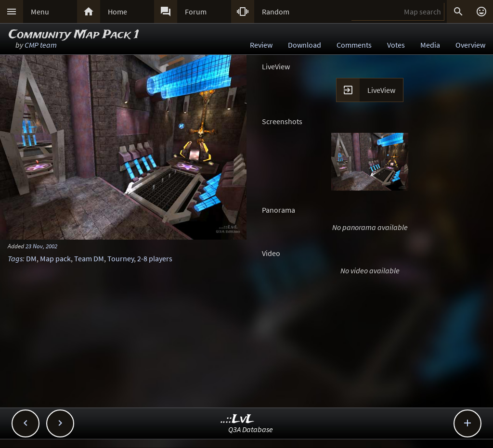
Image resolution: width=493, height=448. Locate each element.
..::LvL (238, 419)
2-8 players (155, 258)
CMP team (41, 45)
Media (430, 45)
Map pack (55, 258)
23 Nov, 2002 (41, 246)
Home (117, 12)
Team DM (89, 258)
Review (261, 45)
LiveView (381, 90)
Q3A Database (251, 429)
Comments (354, 45)
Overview (470, 45)
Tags (15, 258)
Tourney (121, 258)
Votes (396, 45)
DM (31, 258)
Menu (40, 12)
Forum (196, 12)
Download (305, 45)
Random (276, 12)
